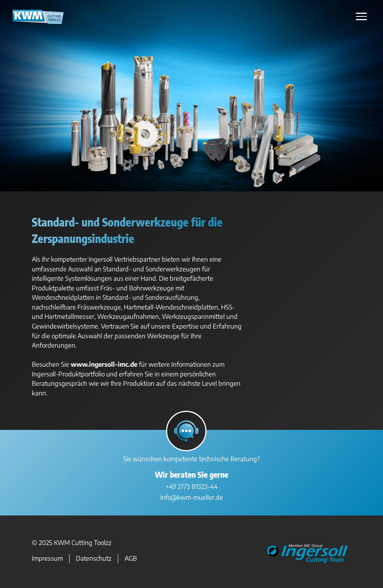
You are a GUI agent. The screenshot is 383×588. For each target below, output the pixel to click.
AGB (131, 558)
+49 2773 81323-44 (192, 486)
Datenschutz (94, 558)
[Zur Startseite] (38, 21)
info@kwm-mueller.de (191, 497)
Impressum (47, 558)
